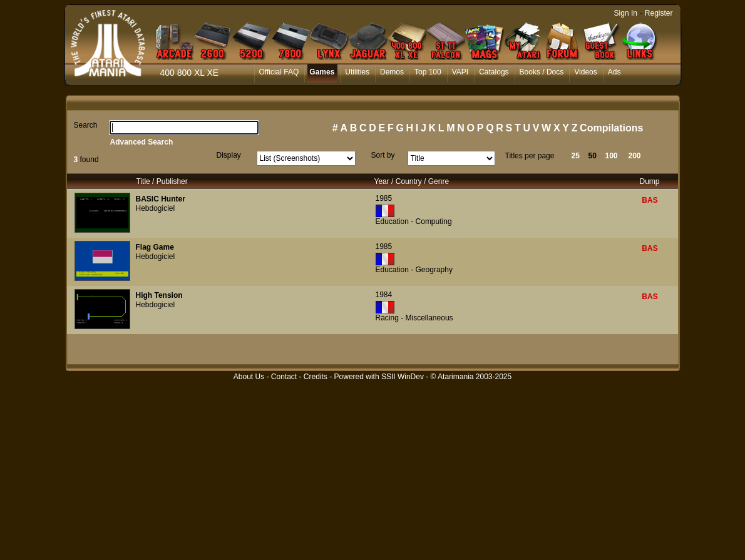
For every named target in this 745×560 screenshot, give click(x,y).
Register (659, 13)
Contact (284, 377)
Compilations (611, 128)
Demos (392, 72)
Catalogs (494, 72)
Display (229, 155)
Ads (614, 72)
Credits (316, 377)
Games (322, 72)
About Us (249, 377)
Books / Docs (542, 72)
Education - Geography (414, 270)
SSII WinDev (403, 377)
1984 (384, 295)
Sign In (626, 13)
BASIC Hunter (161, 199)
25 (576, 156)
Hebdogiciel (156, 208)
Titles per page (530, 156)
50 (593, 156)
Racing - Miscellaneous (414, 318)
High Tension (159, 295)
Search (86, 125)
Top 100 (428, 72)
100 (612, 156)
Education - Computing (414, 221)
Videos (585, 72)
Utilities (357, 72)
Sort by (383, 155)
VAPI (460, 72)
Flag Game (155, 247)
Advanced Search (142, 142)
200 (635, 156)
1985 (384, 198)
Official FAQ (279, 72)
